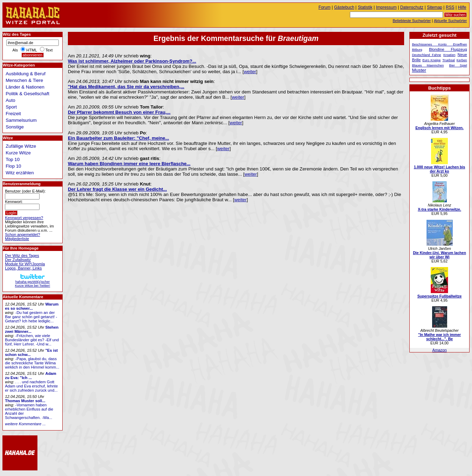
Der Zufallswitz (18, 260)
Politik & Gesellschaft (27, 94)
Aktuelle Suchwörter (450, 21)
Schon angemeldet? (22, 234)
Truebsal (449, 60)
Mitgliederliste (17, 239)
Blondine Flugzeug (448, 49)
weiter (250, 72)
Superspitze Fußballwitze (440, 296)
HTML (31, 50)
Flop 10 (13, 166)
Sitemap (435, 7)
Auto (10, 100)
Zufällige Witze (21, 146)
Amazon (439, 350)
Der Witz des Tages (22, 255)
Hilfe (462, 7)
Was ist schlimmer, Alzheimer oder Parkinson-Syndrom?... (132, 61)
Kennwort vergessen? (24, 218)
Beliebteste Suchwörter (412, 21)
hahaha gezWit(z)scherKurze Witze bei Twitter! (33, 282)
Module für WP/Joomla (25, 264)
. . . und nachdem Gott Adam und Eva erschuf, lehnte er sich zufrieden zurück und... (31, 386)
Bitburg (417, 50)
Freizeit (13, 114)
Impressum (386, 7)
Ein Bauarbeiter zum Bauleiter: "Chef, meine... (118, 138)
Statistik (365, 7)
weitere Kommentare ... (25, 424)
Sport (11, 107)
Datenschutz (412, 7)
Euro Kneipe (431, 60)
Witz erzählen (20, 173)
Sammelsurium (21, 120)
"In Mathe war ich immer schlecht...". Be (439, 337)
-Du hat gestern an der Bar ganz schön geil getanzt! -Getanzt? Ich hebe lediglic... (31, 317)
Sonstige (15, 127)
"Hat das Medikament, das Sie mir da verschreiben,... (126, 87)
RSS (450, 7)
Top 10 (13, 159)
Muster (419, 70)
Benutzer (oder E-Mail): (25, 191)
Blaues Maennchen (428, 65)
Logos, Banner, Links (23, 268)
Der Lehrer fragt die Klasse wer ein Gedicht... (117, 189)
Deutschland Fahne (426, 55)
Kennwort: (14, 202)
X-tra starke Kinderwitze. (439, 209)
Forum (325, 7)
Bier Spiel (458, 65)
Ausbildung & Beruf (26, 74)
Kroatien (449, 55)
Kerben (462, 60)
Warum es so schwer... (32, 306)
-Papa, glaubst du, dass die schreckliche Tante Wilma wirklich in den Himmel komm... (32, 363)
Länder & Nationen (25, 87)
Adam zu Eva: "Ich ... (31, 376)
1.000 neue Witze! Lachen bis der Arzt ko (440, 169)
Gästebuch (344, 7)
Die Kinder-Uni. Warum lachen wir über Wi (439, 255)
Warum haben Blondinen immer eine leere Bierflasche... (129, 164)
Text (49, 50)
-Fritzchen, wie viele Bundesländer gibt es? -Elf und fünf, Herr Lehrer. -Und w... (32, 340)
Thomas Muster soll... (25, 401)
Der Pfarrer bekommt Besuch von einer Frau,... (119, 112)
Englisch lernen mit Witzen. (439, 128)
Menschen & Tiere (24, 80)
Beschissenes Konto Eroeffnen (439, 44)
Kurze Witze (18, 153)
